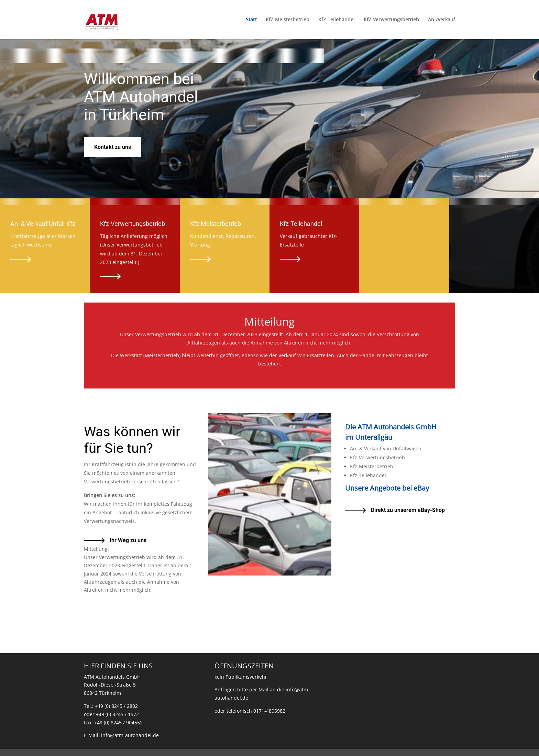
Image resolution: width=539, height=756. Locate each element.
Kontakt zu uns (113, 147)
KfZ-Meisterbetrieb (288, 20)
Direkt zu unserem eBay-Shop (408, 510)
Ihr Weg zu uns (128, 540)
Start (251, 20)
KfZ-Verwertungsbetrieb (391, 20)
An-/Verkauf (442, 20)
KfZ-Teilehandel (337, 20)
